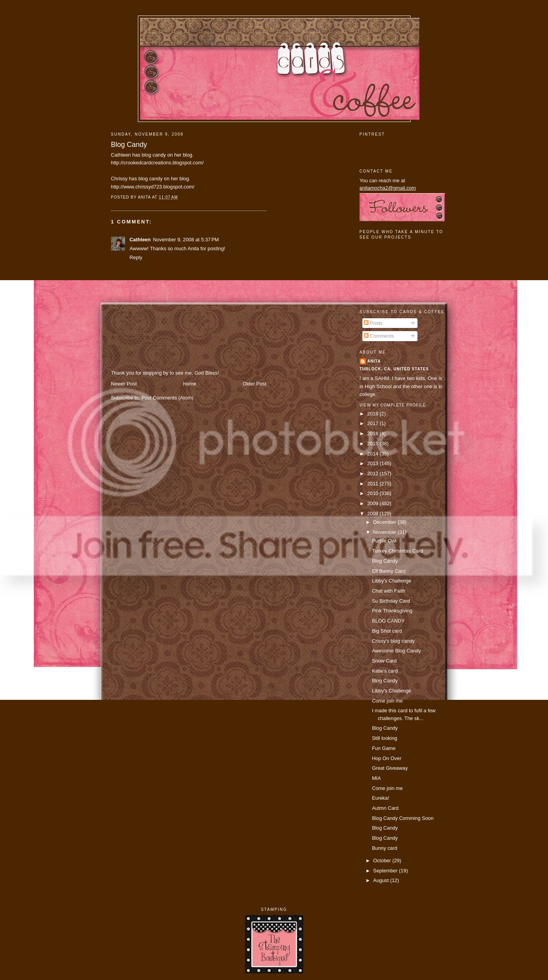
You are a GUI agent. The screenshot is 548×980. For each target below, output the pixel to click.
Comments (379, 336)
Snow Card (384, 661)
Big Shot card (387, 631)
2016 (373, 433)
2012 (373, 473)
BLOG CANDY (388, 621)
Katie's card (385, 671)
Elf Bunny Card (389, 571)
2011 (373, 484)
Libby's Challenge (392, 581)
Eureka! (381, 798)
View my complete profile (393, 405)
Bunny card (385, 848)
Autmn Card (385, 808)
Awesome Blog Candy (397, 651)
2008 (373, 514)
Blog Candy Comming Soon (403, 818)
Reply (136, 257)
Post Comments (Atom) (167, 398)
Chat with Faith (389, 591)
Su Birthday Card (391, 601)
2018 (373, 414)
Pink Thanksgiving (392, 611)
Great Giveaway (390, 768)
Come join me (387, 701)
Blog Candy (129, 145)
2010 (373, 493)
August (382, 880)
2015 (373, 444)
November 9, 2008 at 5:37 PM (186, 240)
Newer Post (124, 384)
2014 (373, 454)
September (386, 871)
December (385, 522)
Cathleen (140, 240)
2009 (373, 503)
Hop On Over (387, 758)
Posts (373, 323)
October (383, 861)
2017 (373, 423)
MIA (377, 778)
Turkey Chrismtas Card (398, 551)
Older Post (255, 384)
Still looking (385, 738)
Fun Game (384, 748)
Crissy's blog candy (393, 641)
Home (190, 384)
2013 (373, 463)
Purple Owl (384, 541)
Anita (374, 361)
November (385, 532)
